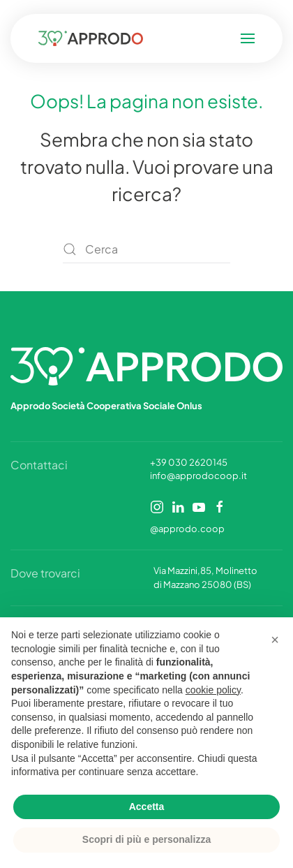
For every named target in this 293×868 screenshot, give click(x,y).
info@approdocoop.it (198, 476)
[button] (237, 38)
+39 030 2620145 (189, 462)
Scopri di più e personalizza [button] (146, 839)
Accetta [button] (147, 807)
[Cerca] (146, 249)
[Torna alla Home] (101, 38)
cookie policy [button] (213, 690)
